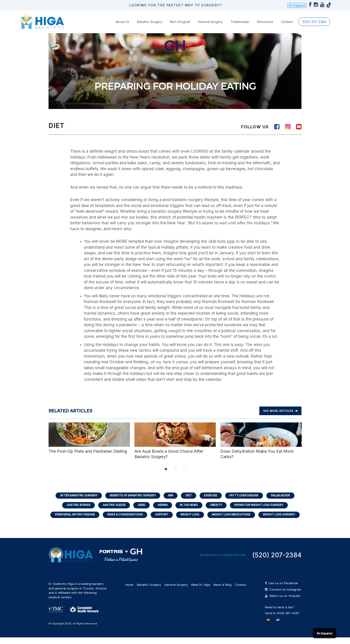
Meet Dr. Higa (201, 591)
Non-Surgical (180, 27)
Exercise (211, 501)
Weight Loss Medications (233, 521)
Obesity (217, 511)
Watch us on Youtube (283, 602)
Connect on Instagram (283, 596)
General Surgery (210, 27)
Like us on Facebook (282, 590)
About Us (122, 27)
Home (129, 591)
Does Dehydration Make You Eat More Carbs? (261, 446)
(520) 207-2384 (314, 27)
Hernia (162, 511)
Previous (44, 446)
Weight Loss (191, 521)
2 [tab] (175, 474)
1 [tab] (166, 474)
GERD (141, 511)
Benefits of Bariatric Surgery (131, 501)
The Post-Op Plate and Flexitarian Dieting (89, 443)
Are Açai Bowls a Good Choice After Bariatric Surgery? (175, 446)
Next (306, 446)
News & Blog (223, 591)
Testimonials (240, 27)
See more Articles (280, 416)
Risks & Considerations (124, 521)
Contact (287, 27)
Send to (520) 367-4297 (282, 620)
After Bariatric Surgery (76, 501)
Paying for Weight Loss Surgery (261, 511)
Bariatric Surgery (150, 27)
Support (161, 521)
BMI (170, 501)
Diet (189, 501)
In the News (189, 511)
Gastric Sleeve (112, 511)
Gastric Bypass (76, 511)
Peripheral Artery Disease (72, 521)
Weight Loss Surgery (282, 521)
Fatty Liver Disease (246, 501)
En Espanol (297, 8)
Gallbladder (284, 501)
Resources (265, 27)
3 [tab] (184, 474)
